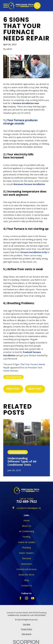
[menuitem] (27, 625)
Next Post (35, 389)
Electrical (26, 558)
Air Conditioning (27, 531)
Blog (26, 580)
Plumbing (26, 547)
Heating (26, 537)
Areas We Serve (26, 575)
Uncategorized (13, 377)
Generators (27, 564)
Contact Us (27, 585)
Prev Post (13, 389)
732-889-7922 (27, 502)
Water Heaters (26, 553)
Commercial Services (27, 569)
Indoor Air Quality (27, 542)
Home (26, 520)
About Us (27, 526)
